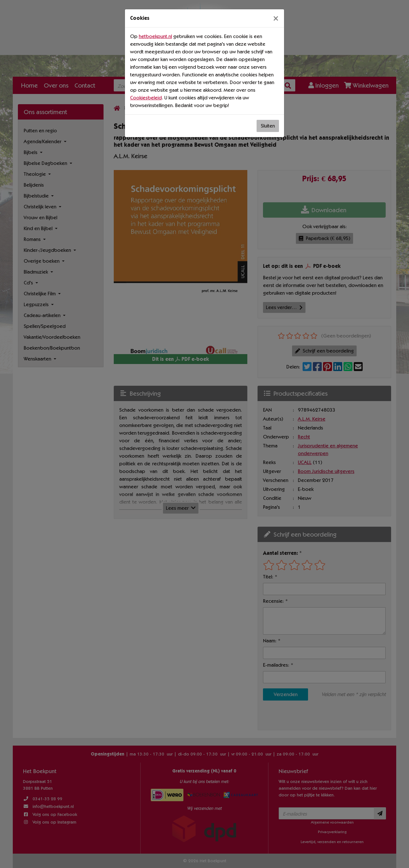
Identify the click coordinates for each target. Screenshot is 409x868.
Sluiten (268, 126)
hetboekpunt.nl (155, 36)
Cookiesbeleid (146, 98)
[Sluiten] (276, 18)
